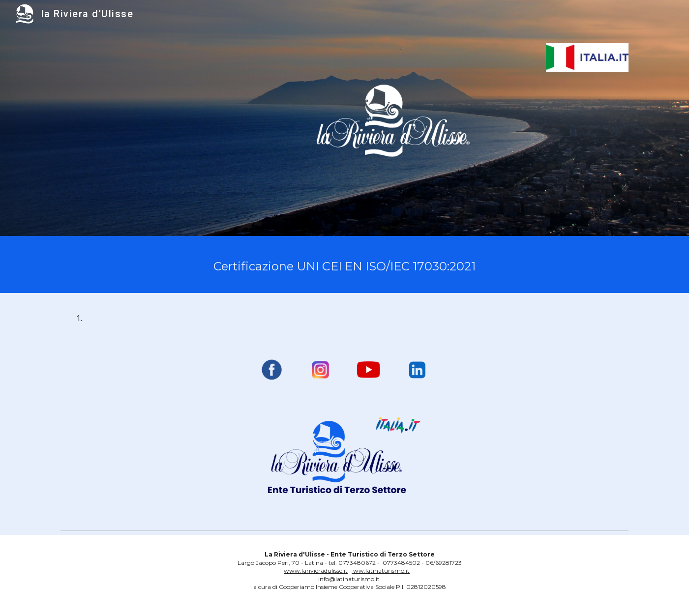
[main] (345, 264)
